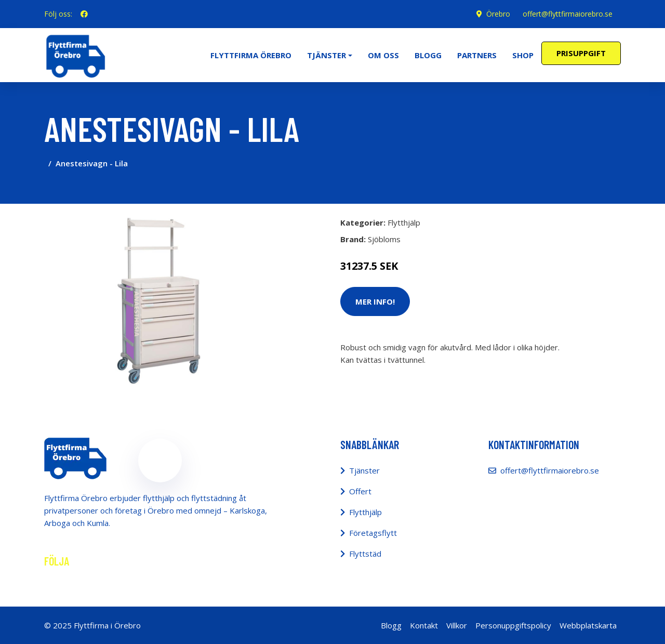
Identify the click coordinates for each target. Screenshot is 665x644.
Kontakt (424, 625)
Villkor (457, 625)
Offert (360, 491)
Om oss (383, 55)
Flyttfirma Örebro (251, 55)
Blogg (428, 55)
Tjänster (364, 470)
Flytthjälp (404, 222)
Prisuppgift (581, 53)
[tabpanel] (160, 299)
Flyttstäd (365, 554)
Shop (523, 55)
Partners (477, 55)
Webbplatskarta (588, 625)
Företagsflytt (373, 533)
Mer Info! (375, 301)
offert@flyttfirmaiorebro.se (568, 14)
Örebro (498, 14)
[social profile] (84, 14)
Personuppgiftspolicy (513, 625)
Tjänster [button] (327, 55)
